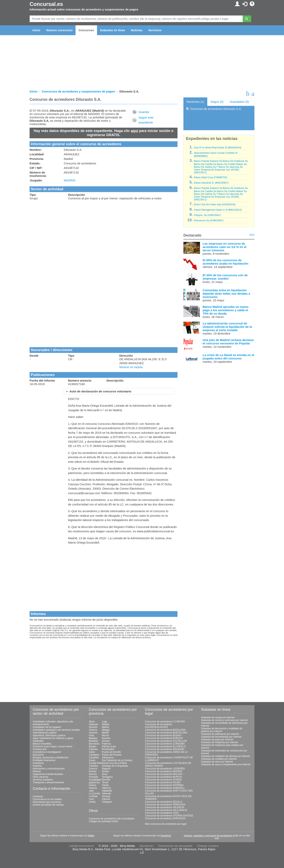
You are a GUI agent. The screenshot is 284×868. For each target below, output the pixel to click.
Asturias (93, 733)
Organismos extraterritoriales (48, 774)
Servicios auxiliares (43, 780)
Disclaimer (147, 846)
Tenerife (106, 780)
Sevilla (105, 771)
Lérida (92, 802)
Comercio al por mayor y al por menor (53, 746)
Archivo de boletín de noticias (48, 805)
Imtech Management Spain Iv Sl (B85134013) (218, 210)
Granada (94, 777)
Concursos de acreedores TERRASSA (165, 805)
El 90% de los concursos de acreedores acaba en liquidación (226, 262)
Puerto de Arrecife (111, 752)
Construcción (40, 749)
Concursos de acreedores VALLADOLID (166, 810)
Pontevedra (108, 749)
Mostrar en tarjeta (131, 367)
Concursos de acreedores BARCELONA (166, 733)
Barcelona (94, 744)
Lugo (105, 722)
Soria (105, 774)
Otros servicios (41, 777)
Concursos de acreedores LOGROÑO (165, 769)
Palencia (106, 744)
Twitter (91, 836)
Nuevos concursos (59, 30)
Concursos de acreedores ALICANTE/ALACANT (158, 726)
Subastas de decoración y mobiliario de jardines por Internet (222, 730)
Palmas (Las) (109, 746)
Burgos (93, 746)
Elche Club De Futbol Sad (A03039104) (215, 205)
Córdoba (93, 766)
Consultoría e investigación (47, 752)
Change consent (208, 846)
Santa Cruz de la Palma (114, 763)
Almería (93, 730)
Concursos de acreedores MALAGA (164, 774)
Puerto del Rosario (112, 755)
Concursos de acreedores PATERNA (164, 785)
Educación (38, 755)
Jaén (92, 791)
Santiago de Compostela (115, 766)
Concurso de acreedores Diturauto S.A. (216, 109)
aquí (134, 131)
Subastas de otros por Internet (217, 762)
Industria (37, 766)
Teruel (105, 782)
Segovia (106, 769)
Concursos (86, 30)
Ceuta (92, 760)
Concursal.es (46, 4)
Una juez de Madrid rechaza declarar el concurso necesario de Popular (228, 342)
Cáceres (93, 749)
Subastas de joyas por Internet (217, 740)
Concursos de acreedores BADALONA (165, 730)
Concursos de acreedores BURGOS (164, 738)
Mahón (106, 727)
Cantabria (94, 755)
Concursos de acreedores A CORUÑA (165, 722)
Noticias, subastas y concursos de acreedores (208, 836)
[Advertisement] (104, 231)
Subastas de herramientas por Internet (221, 737)
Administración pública (45, 733)
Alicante (93, 727)
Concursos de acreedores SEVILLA (164, 802)
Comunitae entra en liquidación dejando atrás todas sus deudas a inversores (227, 294)
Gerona (93, 774)
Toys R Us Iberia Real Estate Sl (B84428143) (218, 148)
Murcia (106, 735)
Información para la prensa (47, 802)
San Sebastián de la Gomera (117, 760)
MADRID (70, 180)
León (92, 799)
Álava (92, 722)
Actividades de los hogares (47, 727)
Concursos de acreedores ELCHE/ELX (165, 746)
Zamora (106, 799)
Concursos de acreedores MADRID (163, 771)
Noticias (136, 30)
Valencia (106, 788)
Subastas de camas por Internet (218, 717)
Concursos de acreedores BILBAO (163, 735)
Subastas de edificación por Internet (220, 734)
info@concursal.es (82, 846)
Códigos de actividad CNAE (104, 821)
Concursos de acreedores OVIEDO (163, 780)
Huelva (93, 785)
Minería (37, 771)
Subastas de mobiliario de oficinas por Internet (226, 756)
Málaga (106, 730)
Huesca (93, 788)
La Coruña (94, 794)
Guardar (144, 112)
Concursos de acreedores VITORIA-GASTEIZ (169, 816)
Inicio (36, 30)
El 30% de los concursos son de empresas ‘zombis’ (225, 277)
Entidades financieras (44, 760)
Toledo (105, 785)
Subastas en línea (113, 30)
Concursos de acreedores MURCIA (163, 777)
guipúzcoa (94, 782)
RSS (252, 235)
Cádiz (92, 752)
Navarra (106, 738)
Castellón (94, 758)
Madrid (106, 724)
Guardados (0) (239, 102)
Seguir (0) (217, 102)
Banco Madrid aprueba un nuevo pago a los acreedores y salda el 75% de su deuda (226, 310)
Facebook (166, 836)
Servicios (155, 30)
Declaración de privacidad (175, 846)
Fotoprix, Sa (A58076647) (207, 215)
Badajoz (93, 738)
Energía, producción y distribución (51, 758)
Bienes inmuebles (42, 744)
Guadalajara (95, 780)
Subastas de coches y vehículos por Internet (224, 720)
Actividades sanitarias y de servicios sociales (56, 730)
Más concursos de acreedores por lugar (166, 824)
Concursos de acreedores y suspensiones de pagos (78, 91)
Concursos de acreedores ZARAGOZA (165, 818)
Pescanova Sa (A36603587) (209, 221)
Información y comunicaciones (49, 769)
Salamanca (108, 758)
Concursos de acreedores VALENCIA (165, 807)
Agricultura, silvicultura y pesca (49, 735)
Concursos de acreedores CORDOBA (165, 744)
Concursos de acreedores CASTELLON (166, 741)
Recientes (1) (195, 102)
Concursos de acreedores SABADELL (165, 788)
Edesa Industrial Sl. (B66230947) (211, 183)
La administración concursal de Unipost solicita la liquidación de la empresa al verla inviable (227, 327)
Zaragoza (107, 802)
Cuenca (93, 769)
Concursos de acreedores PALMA (163, 782)
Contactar (38, 796)
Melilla (105, 733)
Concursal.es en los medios (47, 799)
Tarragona (107, 777)
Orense (106, 741)
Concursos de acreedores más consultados (112, 819)
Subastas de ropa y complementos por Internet (226, 764)
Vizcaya (106, 796)
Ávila (92, 735)
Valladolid (107, 791)
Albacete (94, 724)
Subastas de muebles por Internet (219, 759)
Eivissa (93, 771)
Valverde (106, 794)
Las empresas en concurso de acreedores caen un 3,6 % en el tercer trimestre (225, 247)
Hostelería (38, 763)
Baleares (94, 741)
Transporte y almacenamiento (48, 782)
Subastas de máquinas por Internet (220, 742)
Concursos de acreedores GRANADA (165, 749)
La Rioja (93, 796)
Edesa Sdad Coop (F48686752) (211, 177)
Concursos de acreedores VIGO (162, 813)
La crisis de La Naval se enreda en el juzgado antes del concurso (228, 357)
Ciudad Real (95, 763)
